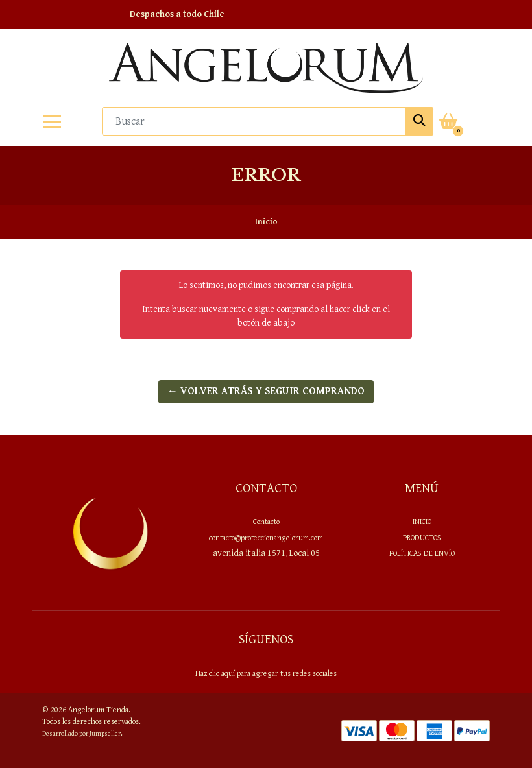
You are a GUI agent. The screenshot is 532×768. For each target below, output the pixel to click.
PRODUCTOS (422, 538)
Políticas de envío (422, 553)
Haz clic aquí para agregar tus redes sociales (266, 673)
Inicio (422, 522)
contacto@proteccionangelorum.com (266, 538)
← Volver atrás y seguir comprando (266, 391)
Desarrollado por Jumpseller (81, 734)
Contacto (266, 522)
